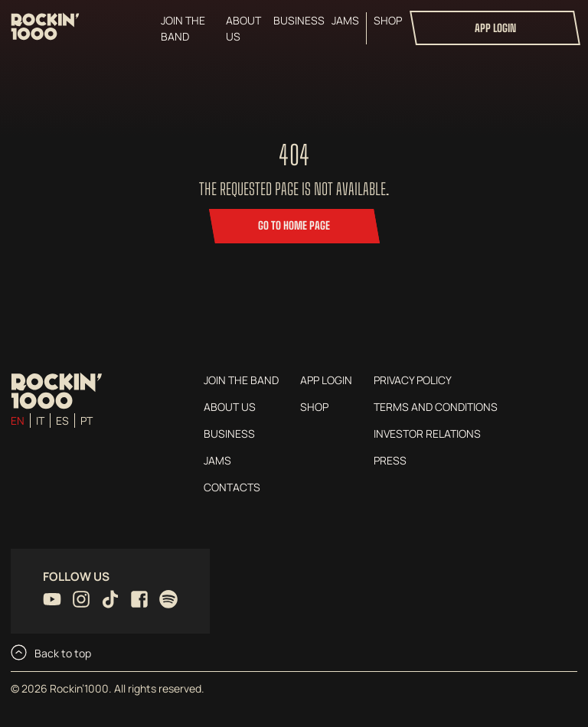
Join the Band (183, 28)
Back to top (51, 652)
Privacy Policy (413, 380)
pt (87, 421)
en (18, 421)
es (62, 421)
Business (299, 20)
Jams (345, 20)
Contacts (232, 487)
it (40, 421)
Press (390, 460)
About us (243, 28)
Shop (388, 20)
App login (495, 28)
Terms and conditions (436, 407)
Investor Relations (427, 434)
